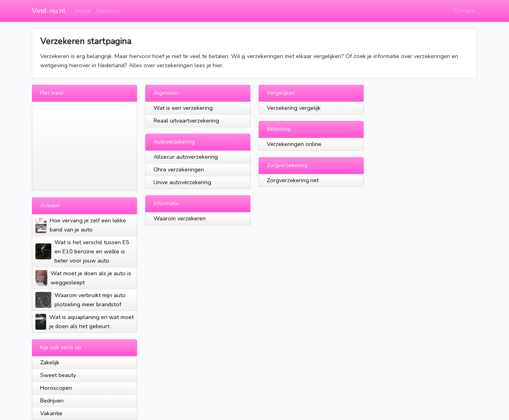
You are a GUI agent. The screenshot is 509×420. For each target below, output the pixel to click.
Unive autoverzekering (182, 182)
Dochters (108, 11)
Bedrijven (52, 401)
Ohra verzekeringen (179, 169)
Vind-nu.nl (49, 11)
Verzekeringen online (294, 144)
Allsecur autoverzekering (186, 157)
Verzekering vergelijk (294, 108)
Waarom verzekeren (180, 218)
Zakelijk (50, 362)
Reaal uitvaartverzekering (186, 121)
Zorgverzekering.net (293, 180)
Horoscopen (56, 388)
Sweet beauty (58, 375)
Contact (464, 11)
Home (83, 11)
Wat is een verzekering (183, 108)
